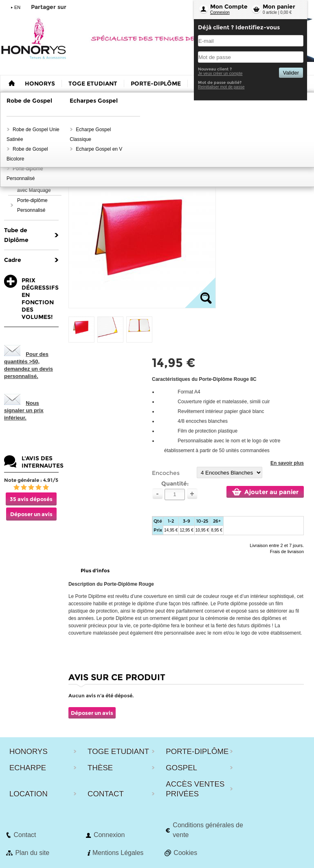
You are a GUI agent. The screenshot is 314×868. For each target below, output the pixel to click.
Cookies (185, 853)
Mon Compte (229, 7)
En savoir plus (287, 463)
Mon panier (279, 7)
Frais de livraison (287, 552)
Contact (25, 835)
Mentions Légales (118, 853)
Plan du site (32, 853)
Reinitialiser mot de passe (221, 87)
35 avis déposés (31, 499)
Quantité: (175, 483)
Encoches (166, 473)
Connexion (220, 12)
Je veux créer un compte (220, 74)
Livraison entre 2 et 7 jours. (277, 545)
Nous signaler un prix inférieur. (24, 410)
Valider (291, 73)
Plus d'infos (95, 570)
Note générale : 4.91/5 (31, 480)
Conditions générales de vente (208, 830)
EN (17, 7)
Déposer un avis (31, 514)
